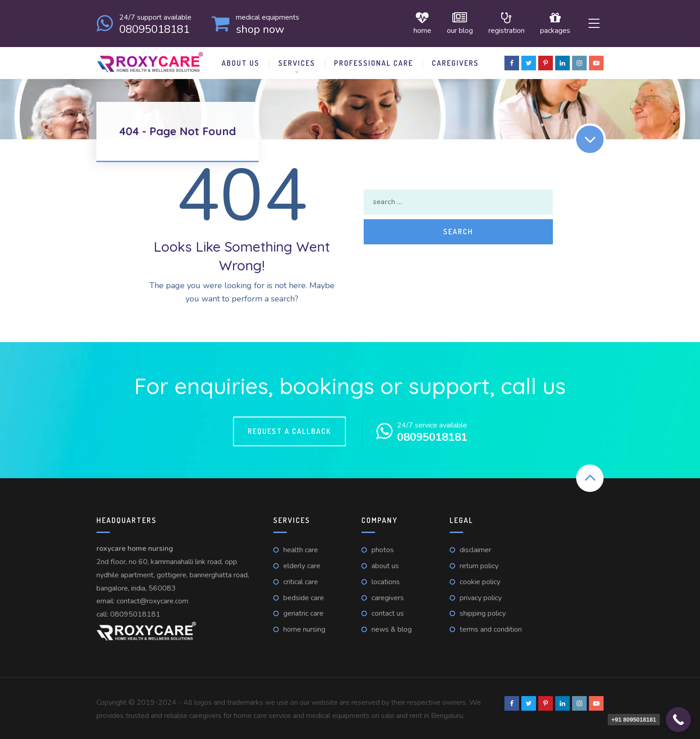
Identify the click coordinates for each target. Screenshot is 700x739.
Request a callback (289, 429)
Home (416, 23)
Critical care (301, 580)
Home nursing (304, 628)
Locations (386, 580)
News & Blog (392, 628)
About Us (241, 61)
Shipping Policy (483, 612)
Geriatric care (303, 612)
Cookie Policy (480, 580)
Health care (301, 548)
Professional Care (374, 61)
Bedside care (304, 596)
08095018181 (135, 612)
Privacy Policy (481, 596)
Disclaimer (475, 548)
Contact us (388, 612)
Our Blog (453, 23)
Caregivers (455, 61)
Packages (548, 23)
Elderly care (302, 564)
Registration (500, 23)
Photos (383, 548)
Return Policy (479, 564)
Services (297, 61)
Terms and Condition (491, 628)
